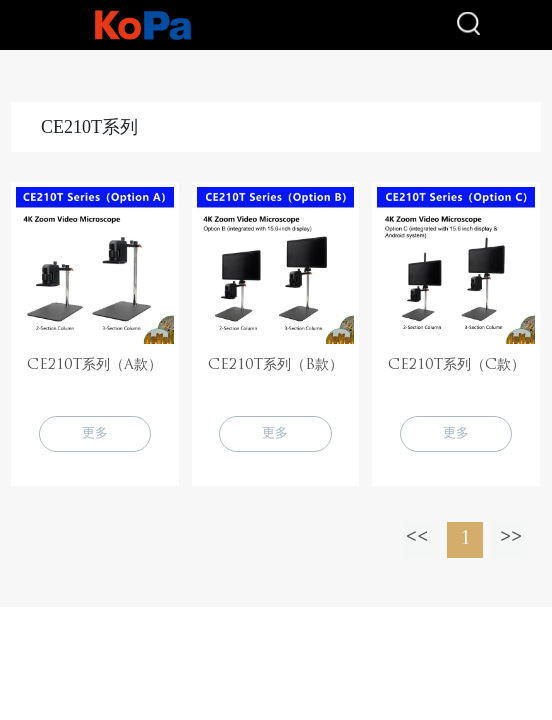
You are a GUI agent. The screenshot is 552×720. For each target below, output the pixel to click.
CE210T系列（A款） (94, 365)
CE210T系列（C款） (456, 365)
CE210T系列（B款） (275, 365)
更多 (95, 433)
